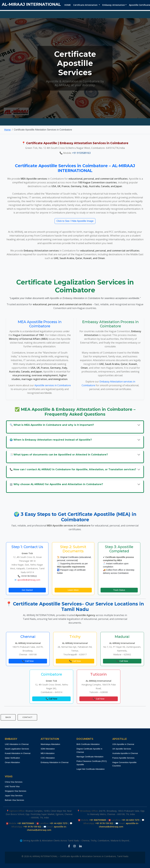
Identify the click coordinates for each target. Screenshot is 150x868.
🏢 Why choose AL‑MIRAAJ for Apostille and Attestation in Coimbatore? (56, 484)
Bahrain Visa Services (14, 800)
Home (7, 130)
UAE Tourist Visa (12, 786)
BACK (8, 717)
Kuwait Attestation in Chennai (18, 753)
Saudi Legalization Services (17, 749)
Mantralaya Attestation (50, 744)
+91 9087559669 (26, 823)
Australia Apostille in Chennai (125, 753)
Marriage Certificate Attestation (90, 757)
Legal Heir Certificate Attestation (91, 769)
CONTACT (27, 717)
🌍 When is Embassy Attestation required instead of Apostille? (51, 440)
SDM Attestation (48, 749)
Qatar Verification (12, 758)
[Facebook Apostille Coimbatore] (69, 846)
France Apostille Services (123, 758)
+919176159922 (29, 576)
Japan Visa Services (14, 796)
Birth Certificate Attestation (88, 744)
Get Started (27, 590)
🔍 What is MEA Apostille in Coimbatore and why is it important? (52, 425)
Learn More (73, 590)
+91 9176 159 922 (32, 827)
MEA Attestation (48, 753)
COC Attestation (48, 758)
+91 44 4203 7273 (58, 823)
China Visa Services (14, 782)
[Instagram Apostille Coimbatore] (75, 846)
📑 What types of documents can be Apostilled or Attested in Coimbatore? (59, 455)
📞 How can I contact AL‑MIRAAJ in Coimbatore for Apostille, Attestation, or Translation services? (73, 469)
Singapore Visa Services (15, 791)
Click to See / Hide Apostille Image (75, 221)
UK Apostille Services (122, 749)
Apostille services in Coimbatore (53, 385)
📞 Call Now (28, 661)
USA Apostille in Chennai (123, 744)
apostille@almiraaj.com (29, 580)
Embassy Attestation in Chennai (55, 762)
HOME (68, 5)
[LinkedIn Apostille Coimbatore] (80, 846)
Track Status (119, 590)
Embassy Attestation (114, 5)
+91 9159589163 (81, 153)
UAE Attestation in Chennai (17, 744)
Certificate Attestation (86, 5)
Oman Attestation (12, 762)
